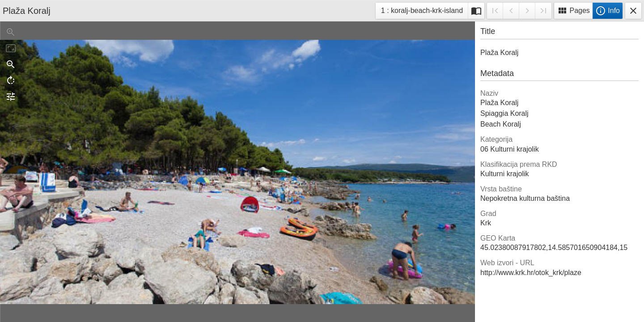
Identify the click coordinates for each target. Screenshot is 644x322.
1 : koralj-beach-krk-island (422, 12)
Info (608, 11)
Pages (573, 11)
